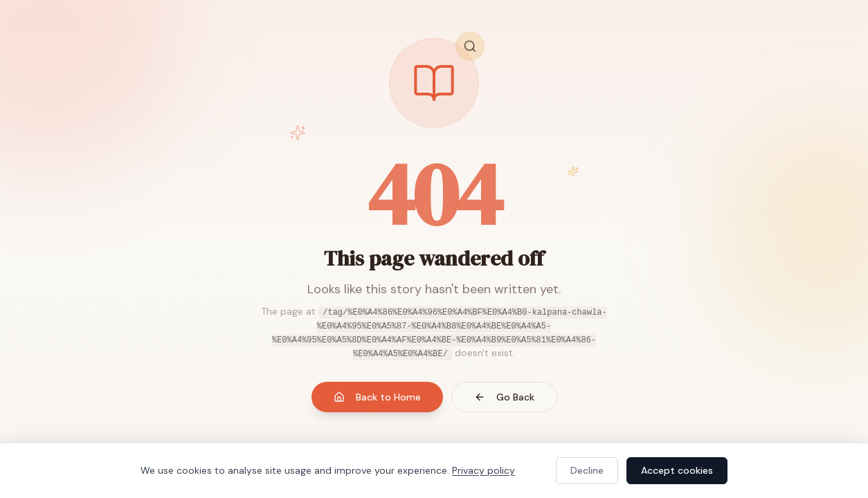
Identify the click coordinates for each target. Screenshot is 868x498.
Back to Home (377, 397)
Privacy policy (483, 470)
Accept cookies (677, 470)
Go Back (504, 397)
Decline (587, 470)
